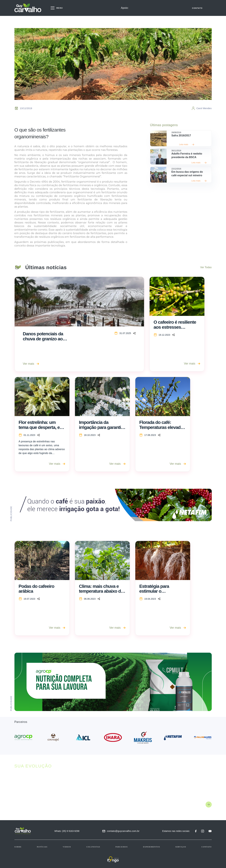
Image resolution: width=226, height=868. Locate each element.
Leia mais (187, 145)
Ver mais (31, 364)
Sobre (18, 847)
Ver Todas (206, 267)
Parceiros (122, 847)
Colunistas (93, 847)
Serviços (181, 847)
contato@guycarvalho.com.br (125, 831)
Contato (207, 847)
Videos (67, 847)
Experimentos (152, 847)
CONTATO (197, 9)
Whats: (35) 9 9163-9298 (69, 831)
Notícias (42, 847)
